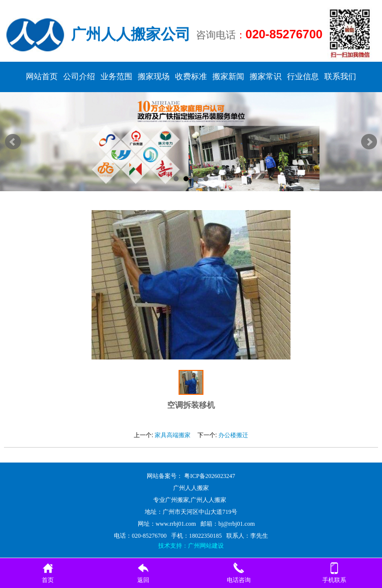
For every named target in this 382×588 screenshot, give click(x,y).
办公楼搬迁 (233, 435)
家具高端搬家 (173, 435)
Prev (13, 142)
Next (369, 142)
